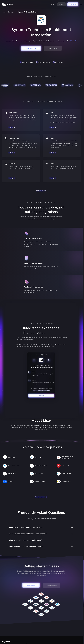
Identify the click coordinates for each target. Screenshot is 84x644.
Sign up (62, 4)
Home (4, 12)
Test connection (31, 48)
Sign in (52, 4)
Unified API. (73, 41)
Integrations (12, 12)
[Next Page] (41, 191)
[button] (81, 4)
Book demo (73, 4)
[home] (8, 4)
